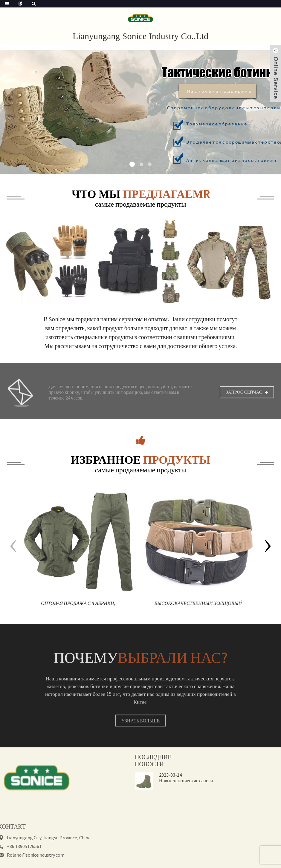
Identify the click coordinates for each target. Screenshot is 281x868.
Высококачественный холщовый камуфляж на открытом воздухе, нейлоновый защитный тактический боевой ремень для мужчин (198, 612)
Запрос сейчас (244, 399)
